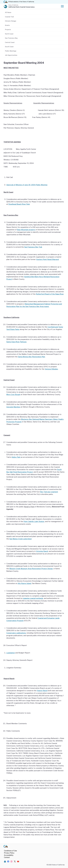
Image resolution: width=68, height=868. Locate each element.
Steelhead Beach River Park (19, 204)
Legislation (11, 653)
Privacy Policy (9, 853)
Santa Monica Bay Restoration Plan (31, 357)
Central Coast (10, 42)
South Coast (9, 47)
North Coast (9, 34)
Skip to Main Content (34, 0)
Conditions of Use (10, 851)
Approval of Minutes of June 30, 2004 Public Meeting (27, 185)
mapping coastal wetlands (33, 598)
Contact (7, 857)
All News (8, 12)
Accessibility (9, 855)
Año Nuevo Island (24, 583)
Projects (8, 30)
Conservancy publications (16, 633)
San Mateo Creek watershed (20, 539)
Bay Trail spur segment (49, 492)
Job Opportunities (11, 55)
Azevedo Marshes (13, 407)
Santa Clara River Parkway (16, 342)
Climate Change (11, 21)
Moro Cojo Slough (13, 394)
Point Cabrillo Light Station (34, 521)
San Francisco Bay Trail (33, 247)
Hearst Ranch (42, 691)
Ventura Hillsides (51, 369)
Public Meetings (11, 51)
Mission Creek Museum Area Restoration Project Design (31, 569)
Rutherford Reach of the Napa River (50, 294)
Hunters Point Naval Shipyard (47, 259)
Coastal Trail (9, 17)
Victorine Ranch (42, 551)
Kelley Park (16, 457)
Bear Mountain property (26, 230)
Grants (7, 25)
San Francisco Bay (11, 38)
